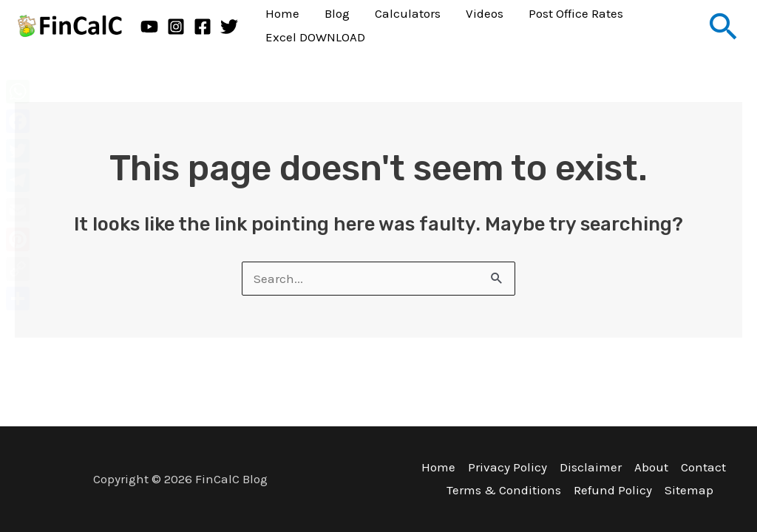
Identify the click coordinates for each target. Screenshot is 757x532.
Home (438, 467)
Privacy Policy (508, 467)
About (651, 467)
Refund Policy (613, 490)
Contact (703, 467)
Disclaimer (591, 467)
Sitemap (689, 490)
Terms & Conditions (504, 490)
